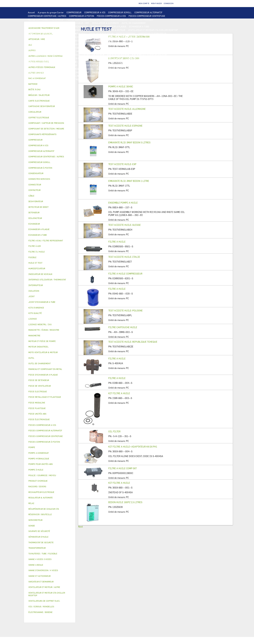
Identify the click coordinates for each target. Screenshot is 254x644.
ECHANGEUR (82, 26)
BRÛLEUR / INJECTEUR (139, 76)
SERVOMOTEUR (88, 62)
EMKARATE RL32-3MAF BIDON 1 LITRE (129, 181)
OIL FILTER (114, 431)
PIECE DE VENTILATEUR (102, 34)
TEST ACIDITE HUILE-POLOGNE (126, 311)
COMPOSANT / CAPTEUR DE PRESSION (79, 51)
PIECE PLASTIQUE (37, 58)
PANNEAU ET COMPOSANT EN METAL (67, 58)
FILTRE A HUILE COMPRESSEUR (125, 274)
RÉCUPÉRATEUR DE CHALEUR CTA (154, 65)
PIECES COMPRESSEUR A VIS (111, 16)
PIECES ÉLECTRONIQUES (115, 19)
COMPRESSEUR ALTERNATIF (148, 12)
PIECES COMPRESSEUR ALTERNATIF (46, 19)
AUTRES (139, 69)
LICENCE (32, 69)
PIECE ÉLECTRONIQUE (39, 419)
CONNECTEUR (112, 41)
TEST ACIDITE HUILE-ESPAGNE (125, 126)
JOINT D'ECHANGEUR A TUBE (77, 30)
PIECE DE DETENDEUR (118, 55)
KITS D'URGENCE (107, 76)
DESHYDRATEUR (159, 51)
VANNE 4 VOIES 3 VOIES (66, 62)
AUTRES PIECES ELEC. (39, 44)
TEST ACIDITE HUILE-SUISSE (125, 225)
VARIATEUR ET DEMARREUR (152, 34)
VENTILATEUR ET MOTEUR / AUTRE (45, 34)
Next (81, 527)
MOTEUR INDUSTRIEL (76, 34)
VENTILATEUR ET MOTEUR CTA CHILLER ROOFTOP (153, 30)
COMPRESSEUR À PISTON (81, 16)
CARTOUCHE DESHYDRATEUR (42, 55)
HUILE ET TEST (64, 48)
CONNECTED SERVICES (133, 41)
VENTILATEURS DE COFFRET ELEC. (45, 41)
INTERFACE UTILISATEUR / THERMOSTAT (48, 23)
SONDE (68, 41)
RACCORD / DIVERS (130, 72)
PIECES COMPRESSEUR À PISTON (83, 19)
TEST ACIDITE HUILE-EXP (122, 164)
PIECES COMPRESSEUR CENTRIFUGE (147, 16)
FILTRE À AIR (71, 65)
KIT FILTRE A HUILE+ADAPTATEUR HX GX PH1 (133, 447)
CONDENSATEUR (166, 37)
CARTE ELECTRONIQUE (142, 19)
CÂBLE (75, 37)
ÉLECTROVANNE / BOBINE (129, 62)
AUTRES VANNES (153, 62)
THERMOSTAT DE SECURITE (161, 41)
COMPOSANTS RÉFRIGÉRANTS (43, 51)
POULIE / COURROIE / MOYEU (66, 72)
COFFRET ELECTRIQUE (93, 37)
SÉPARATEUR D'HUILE (123, 48)
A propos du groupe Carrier (51, 12)
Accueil (31, 12)
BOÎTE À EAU (115, 58)
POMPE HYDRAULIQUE (73, 44)
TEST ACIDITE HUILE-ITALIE (124, 257)
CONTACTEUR (35, 37)
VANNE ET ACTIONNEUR (40, 62)
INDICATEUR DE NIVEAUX (105, 72)
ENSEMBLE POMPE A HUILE (123, 203)
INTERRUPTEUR (61, 37)
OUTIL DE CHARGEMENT (134, 23)
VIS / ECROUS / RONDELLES (41, 76)
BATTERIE (96, 26)
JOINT (86, 72)
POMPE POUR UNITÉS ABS (41, 48)
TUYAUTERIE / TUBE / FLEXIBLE (162, 69)
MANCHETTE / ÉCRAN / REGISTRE (118, 65)
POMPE (56, 44)
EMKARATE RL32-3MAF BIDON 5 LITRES (129, 142)
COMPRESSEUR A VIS (95, 12)
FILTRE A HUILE (117, 242)
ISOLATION (158, 58)
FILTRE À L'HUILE (100, 48)
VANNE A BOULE (106, 62)
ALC (71, 26)
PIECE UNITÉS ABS (162, 76)
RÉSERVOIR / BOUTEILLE (137, 58)
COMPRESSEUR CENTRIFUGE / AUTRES (47, 16)
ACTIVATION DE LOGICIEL (81, 69)
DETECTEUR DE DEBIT (112, 51)
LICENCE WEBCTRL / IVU (52, 69)
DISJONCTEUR (136, 37)
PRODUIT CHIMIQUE (38, 72)
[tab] (50, 84)
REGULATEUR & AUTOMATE (105, 23)
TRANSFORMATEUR (116, 37)
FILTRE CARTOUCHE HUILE (123, 327)
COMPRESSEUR (74, 12)
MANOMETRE (72, 79)
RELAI (47, 37)
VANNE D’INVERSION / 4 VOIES (75, 55)
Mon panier (156, 3)
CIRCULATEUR (119, 44)
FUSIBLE (150, 37)
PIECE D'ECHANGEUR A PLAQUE (44, 30)
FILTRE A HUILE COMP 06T (123, 468)
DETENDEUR (98, 55)
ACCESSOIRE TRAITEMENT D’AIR (44, 65)
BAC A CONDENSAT (97, 58)
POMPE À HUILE (145, 48)
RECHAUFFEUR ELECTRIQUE (89, 41)
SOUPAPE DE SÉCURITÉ (137, 51)
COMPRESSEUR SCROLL (120, 12)
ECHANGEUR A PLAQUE (115, 26)
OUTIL (121, 76)
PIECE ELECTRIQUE (126, 34)
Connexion (169, 3)
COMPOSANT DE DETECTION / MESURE (47, 26)
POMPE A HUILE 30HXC (121, 87)
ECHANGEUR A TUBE (139, 26)
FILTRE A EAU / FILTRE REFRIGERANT (77, 76)
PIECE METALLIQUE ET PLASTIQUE (149, 55)
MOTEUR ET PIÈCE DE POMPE (143, 44)
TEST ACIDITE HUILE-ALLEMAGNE (127, 109)
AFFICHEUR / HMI (80, 23)
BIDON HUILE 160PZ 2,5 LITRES (125, 502)
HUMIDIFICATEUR (89, 65)
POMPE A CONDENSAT (98, 44)
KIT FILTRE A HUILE (119, 393)
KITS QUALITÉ (56, 79)
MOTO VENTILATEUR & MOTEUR (110, 30)
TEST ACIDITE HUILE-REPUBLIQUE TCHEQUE (133, 342)
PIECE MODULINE (37, 79)
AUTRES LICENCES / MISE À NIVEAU (114, 69)
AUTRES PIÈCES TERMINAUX (157, 72)
